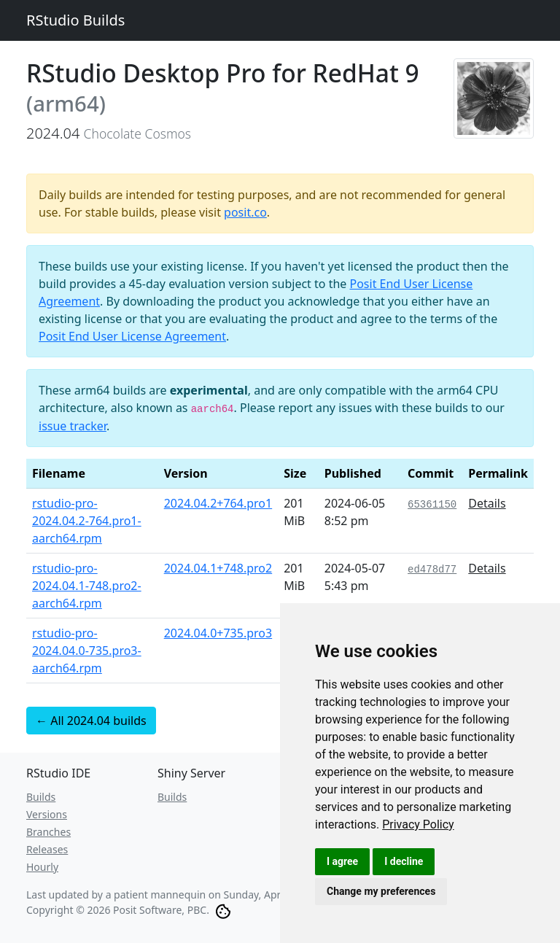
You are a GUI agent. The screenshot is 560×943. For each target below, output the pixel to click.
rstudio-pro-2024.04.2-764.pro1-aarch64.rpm (87, 521)
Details (487, 503)
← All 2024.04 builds (91, 721)
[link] (418, 824)
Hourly (42, 867)
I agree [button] (342, 861)
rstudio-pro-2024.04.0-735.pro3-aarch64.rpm (87, 651)
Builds (41, 797)
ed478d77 (432, 570)
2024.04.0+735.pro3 (218, 633)
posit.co (245, 212)
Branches (48, 832)
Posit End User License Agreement (132, 336)
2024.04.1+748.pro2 (218, 568)
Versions (47, 814)
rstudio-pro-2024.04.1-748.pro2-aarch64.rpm (87, 586)
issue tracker (73, 426)
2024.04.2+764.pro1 (218, 503)
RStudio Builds (75, 20)
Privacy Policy (418, 824)
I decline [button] (404, 861)
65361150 (432, 505)
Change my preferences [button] (381, 891)
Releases (47, 849)
